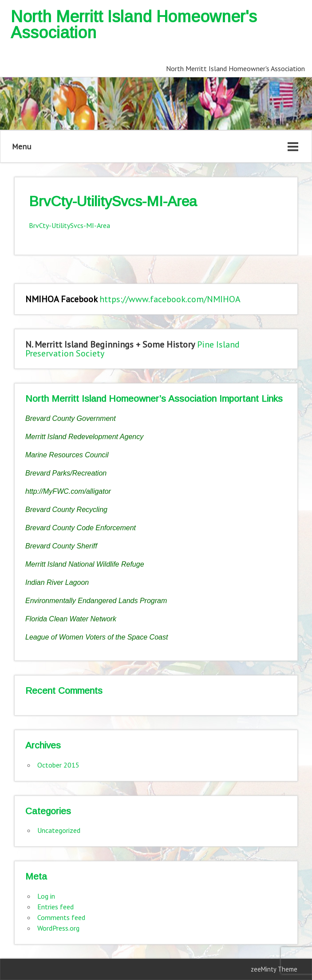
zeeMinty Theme (274, 969)
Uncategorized (59, 830)
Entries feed (55, 907)
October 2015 (58, 765)
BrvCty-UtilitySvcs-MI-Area (69, 225)
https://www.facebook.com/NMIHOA (170, 299)
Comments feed (61, 917)
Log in (46, 896)
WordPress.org (58, 928)
